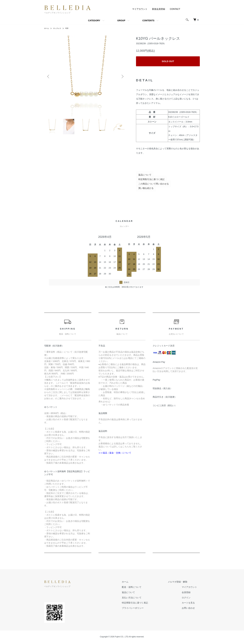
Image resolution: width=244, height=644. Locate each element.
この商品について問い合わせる (151, 185)
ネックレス (59, 28)
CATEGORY (94, 20)
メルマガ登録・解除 (180, 583)
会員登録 (189, 593)
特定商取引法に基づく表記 (149, 180)
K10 (70, 28)
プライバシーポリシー (141, 609)
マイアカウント (140, 9)
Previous (49, 77)
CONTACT (175, 9)
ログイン (189, 599)
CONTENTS (148, 20)
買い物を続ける (144, 189)
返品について (143, 176)
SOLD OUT (168, 62)
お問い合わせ (191, 609)
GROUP (121, 20)
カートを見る (191, 604)
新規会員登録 (159, 9)
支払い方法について (140, 599)
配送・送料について (140, 588)
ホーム (47, 28)
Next (122, 77)
